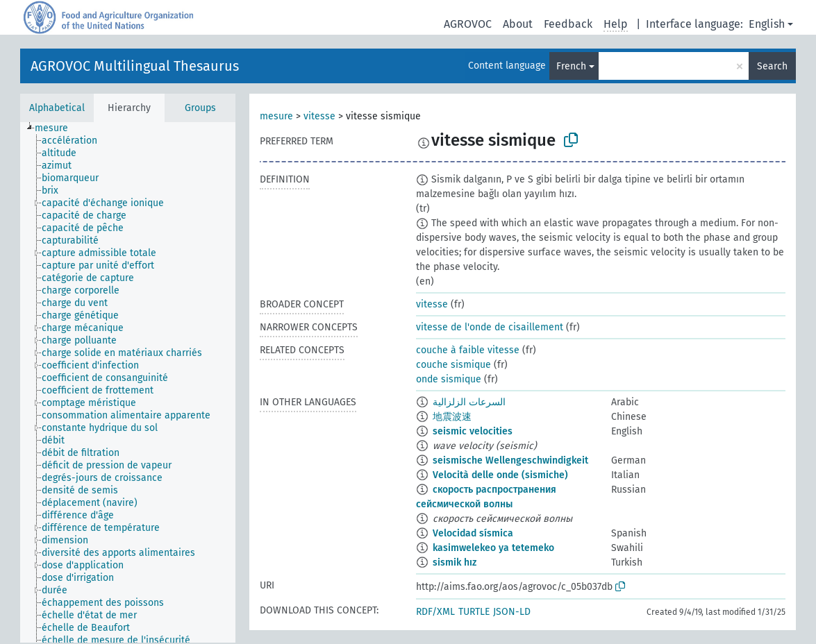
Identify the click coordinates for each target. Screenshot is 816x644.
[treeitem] (57, 128)
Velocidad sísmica (473, 533)
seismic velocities (473, 431)
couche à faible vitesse (468, 350)
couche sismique (453, 365)
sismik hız (455, 562)
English (767, 24)
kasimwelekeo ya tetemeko (493, 548)
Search (772, 66)
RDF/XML (435, 612)
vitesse (319, 116)
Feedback (568, 24)
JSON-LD (512, 612)
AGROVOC (468, 24)
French (571, 66)
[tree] (128, 382)
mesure (276, 116)
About (518, 24)
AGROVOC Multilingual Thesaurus (135, 66)
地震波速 (452, 417)
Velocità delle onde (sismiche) (500, 475)
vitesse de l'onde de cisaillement (490, 327)
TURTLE (474, 612)
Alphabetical (57, 108)
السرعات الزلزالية (469, 402)
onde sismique (449, 379)
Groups (200, 108)
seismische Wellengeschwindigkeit (510, 460)
